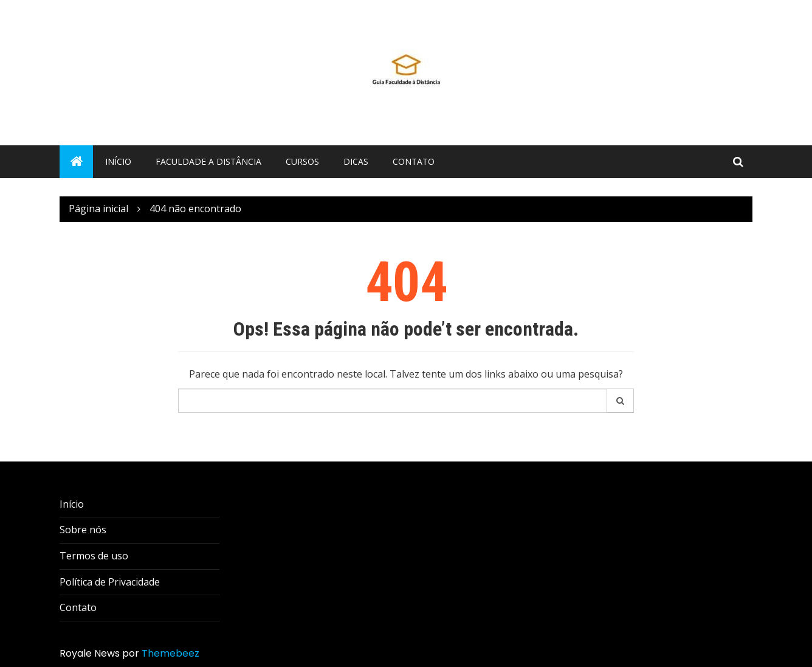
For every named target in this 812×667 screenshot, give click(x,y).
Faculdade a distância (208, 161)
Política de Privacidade (110, 582)
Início (118, 161)
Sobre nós (83, 530)
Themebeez (170, 653)
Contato (414, 161)
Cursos (302, 161)
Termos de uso (94, 556)
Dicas (356, 161)
